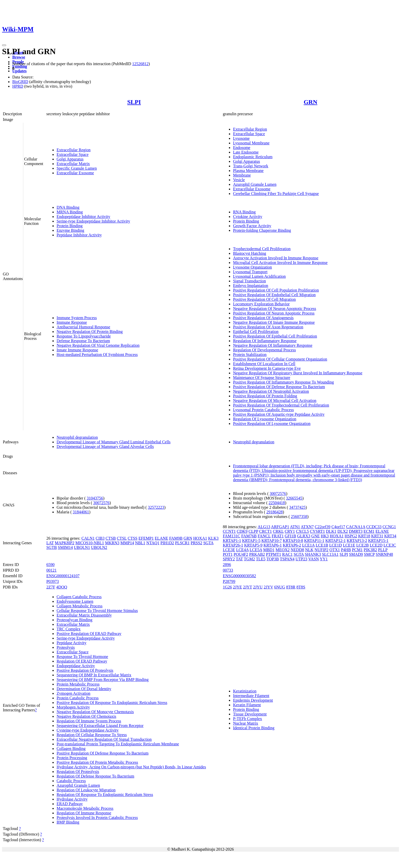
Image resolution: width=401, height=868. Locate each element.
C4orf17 (338, 527)
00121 (51, 570)
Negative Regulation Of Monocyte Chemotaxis (95, 712)
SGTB (52, 547)
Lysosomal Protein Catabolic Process (263, 410)
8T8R (291, 587)
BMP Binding (68, 822)
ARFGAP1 (280, 527)
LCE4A (242, 550)
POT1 (228, 554)
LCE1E (349, 545)
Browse (19, 57)
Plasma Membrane (248, 171)
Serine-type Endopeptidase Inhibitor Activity (93, 221)
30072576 (101, 503)
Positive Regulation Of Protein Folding (265, 396)
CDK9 (242, 531)
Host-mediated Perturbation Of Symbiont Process (97, 355)
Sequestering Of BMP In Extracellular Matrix (94, 675)
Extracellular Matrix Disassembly (84, 615)
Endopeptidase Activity (76, 666)
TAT (239, 559)
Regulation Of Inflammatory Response (265, 341)
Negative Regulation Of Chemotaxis (86, 716)
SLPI (134, 102)
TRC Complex (69, 629)
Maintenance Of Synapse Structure (261, 378)
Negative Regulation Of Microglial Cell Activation (275, 401)
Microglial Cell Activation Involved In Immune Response (280, 263)
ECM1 (369, 531)
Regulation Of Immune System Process (89, 721)
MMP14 (127, 543)
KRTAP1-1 (232, 541)
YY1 (324, 559)
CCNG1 (389, 527)
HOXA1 (200, 538)
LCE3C (390, 545)
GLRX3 (304, 536)
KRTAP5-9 (253, 545)
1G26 (227, 587)
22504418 (277, 503)
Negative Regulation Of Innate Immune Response (274, 322)
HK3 (325, 536)
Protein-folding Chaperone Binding (262, 230)
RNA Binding (244, 212)
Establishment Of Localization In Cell (264, 364)
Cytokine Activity (248, 217)
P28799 (229, 581)
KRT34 (390, 536)
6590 (50, 565)
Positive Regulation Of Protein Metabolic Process (97, 762)
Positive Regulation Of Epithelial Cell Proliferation (275, 336)
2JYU (258, 587)
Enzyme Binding (70, 230)
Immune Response (72, 322)
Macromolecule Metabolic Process (85, 808)
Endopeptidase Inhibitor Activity (83, 217)
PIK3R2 (370, 550)
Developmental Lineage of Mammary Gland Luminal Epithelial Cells (114, 442)
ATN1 (295, 527)
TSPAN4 (287, 559)
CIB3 (100, 538)
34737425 (297, 507)
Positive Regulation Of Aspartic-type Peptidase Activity (279, 414)
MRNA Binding (70, 212)
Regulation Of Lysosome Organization (265, 419)
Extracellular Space (73, 154)
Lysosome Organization (252, 267)
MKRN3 (112, 543)
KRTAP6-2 (292, 545)
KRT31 (377, 536)
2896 (227, 565)
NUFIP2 (321, 550)
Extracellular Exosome (75, 173)
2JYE (238, 587)
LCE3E (229, 550)
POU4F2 (241, 554)
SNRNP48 (384, 554)
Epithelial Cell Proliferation (256, 332)
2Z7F (51, 587)
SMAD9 (356, 554)
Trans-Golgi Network (251, 166)
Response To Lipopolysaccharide (84, 336)
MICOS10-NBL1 (90, 543)
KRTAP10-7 (272, 541)
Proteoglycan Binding (74, 620)
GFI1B (290, 536)
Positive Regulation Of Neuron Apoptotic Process (274, 313)
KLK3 (213, 538)
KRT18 (364, 536)
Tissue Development (250, 714)
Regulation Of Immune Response (84, 813)
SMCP (369, 554)
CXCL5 (302, 531)
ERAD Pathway (70, 804)
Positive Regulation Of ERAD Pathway (89, 634)
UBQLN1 (82, 547)
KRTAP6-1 (273, 545)
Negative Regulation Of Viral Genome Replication (98, 345)
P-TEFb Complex (247, 719)
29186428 (274, 512)
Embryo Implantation (250, 286)
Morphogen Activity (73, 707)
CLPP (253, 531)
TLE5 (261, 559)
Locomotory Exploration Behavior (261, 304)
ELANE (161, 538)
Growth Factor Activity (252, 226)
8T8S (301, 587)
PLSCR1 (182, 543)
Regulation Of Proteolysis (78, 772)
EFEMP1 (146, 538)
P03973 (53, 581)
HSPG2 (351, 536)
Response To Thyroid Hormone (82, 657)
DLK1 (331, 531)
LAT (50, 543)
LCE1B (322, 545)
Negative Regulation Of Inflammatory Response (273, 345)
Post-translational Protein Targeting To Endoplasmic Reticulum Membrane (118, 744)
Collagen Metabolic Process (80, 606)
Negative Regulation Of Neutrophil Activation (271, 391)
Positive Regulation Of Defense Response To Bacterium (279, 387)
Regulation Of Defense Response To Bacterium (95, 776)
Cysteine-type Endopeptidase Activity (88, 730)
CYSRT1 (318, 531)
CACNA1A (356, 527)
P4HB (346, 550)
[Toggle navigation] (4, 45)
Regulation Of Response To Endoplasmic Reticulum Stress (105, 795)
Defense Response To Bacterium (83, 341)
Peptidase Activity (71, 643)
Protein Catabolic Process (77, 698)
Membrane (242, 175)
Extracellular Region (74, 150)
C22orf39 (323, 527)
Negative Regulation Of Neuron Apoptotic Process (275, 309)
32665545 (294, 498)
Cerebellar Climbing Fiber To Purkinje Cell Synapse (276, 194)
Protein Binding (70, 226)
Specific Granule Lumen (77, 168)
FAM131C (231, 536)
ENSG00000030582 (239, 576)
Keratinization (245, 691)
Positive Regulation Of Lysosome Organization (272, 424)
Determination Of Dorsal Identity (84, 689)
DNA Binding (68, 207)
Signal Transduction (249, 281)
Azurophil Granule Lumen (255, 184)
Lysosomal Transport (250, 272)
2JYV (268, 587)
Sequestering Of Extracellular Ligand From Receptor (100, 726)
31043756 (95, 498)
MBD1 (269, 550)
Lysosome (241, 138)
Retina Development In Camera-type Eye (267, 368)
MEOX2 (282, 550)
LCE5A (256, 550)
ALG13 (264, 527)
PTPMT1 (274, 554)
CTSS (132, 538)
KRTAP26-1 (233, 545)
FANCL (264, 536)
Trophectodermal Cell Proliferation (262, 249)
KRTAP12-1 (336, 541)
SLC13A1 (330, 554)
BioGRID (20, 82)
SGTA (208, 543)
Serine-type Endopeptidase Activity (86, 638)
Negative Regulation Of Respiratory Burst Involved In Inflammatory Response (298, 373)
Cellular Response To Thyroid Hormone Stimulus (97, 611)
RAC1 (287, 554)
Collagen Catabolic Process (79, 597)
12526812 (140, 64)
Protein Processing (72, 758)
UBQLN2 (99, 547)
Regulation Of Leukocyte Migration (86, 790)
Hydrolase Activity (72, 799)
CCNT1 (229, 531)
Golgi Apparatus (70, 159)
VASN (314, 559)
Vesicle (239, 180)
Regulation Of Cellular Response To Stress (92, 735)
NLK (309, 550)
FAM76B (249, 536)
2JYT (247, 587)
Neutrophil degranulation (77, 437)
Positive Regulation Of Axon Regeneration (268, 327)
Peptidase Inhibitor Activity (79, 235)
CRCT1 (265, 531)
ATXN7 (307, 527)
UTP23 (301, 559)
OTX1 (335, 550)
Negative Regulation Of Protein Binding (90, 332)
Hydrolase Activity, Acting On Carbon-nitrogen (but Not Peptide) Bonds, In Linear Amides (131, 767)
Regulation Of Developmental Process (264, 350)
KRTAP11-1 (314, 541)
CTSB (111, 538)
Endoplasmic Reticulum (253, 157)
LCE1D (336, 545)
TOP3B (273, 559)
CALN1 (88, 538)
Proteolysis (66, 647)
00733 (228, 570)
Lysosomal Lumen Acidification (259, 276)
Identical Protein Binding (254, 728)
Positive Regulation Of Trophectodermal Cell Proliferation (281, 405)
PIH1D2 (167, 543)
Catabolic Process (71, 781)
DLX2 (343, 531)
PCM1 (357, 550)
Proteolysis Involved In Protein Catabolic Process (97, 818)
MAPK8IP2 (64, 543)
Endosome (242, 148)
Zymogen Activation (73, 693)
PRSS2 (197, 543)
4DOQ (62, 587)
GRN (310, 102)
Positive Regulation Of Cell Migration (264, 299)
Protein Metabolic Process (78, 684)
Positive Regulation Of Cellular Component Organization (280, 359)
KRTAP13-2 (357, 541)
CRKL (278, 531)
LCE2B (363, 545)
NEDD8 (297, 550)
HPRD (18, 86)
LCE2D (376, 545)
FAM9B (176, 538)
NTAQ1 (153, 543)
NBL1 (140, 543)
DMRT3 (356, 531)
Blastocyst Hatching (249, 253)
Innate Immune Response (77, 350)
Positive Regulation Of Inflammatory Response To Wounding (283, 382)
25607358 (299, 517)
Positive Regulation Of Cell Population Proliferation (276, 290)
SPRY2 (229, 559)
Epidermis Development (253, 700)
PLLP (383, 550)
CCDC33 (374, 527)
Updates (19, 71)
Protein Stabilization (250, 355)
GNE (315, 536)
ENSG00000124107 (63, 576)
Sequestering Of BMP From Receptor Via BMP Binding (103, 680)
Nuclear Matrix (246, 723)
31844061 (81, 512)
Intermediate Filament (251, 696)
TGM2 (250, 559)
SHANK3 (313, 554)
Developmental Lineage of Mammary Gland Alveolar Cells (105, 447)
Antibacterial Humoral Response (83, 327)
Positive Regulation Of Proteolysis (85, 670)
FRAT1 (278, 536)
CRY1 (290, 531)
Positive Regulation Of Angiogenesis (263, 318)
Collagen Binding (71, 749)
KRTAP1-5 (251, 541)
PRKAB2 (257, 554)
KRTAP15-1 (378, 541)
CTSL (122, 538)
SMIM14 (65, 547)
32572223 (156, 507)
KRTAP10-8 (293, 541)
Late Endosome (246, 152)
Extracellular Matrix (73, 164)
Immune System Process (77, 318)
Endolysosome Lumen (75, 601)
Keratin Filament (247, 705)
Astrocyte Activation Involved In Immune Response (276, 258)
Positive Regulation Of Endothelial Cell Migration (274, 295)
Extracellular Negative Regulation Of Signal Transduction (104, 739)
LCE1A (308, 545)
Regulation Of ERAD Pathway (82, 661)
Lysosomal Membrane (251, 143)
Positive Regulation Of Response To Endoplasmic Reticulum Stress (112, 703)
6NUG (280, 587)
